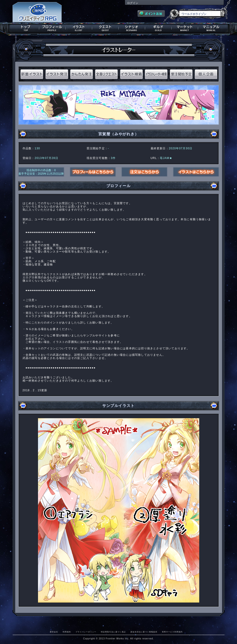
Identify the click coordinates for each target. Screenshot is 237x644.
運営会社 (54, 632)
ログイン (133, 3)
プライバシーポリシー (86, 632)
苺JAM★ (166, 158)
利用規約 (67, 632)
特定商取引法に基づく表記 (113, 632)
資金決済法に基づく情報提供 (144, 632)
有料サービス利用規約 (172, 632)
